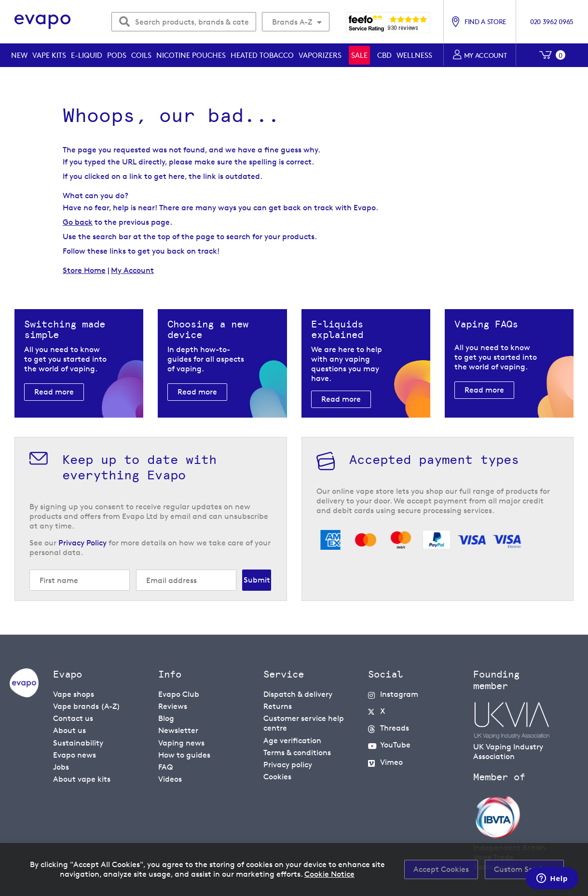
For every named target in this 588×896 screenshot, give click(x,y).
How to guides (184, 754)
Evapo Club (179, 694)
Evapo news (75, 754)
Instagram (399, 694)
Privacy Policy (82, 543)
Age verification (292, 740)
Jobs (61, 767)
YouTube (395, 745)
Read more (54, 392)
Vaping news (181, 742)
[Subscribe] (257, 580)
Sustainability (78, 742)
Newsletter (178, 730)
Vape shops (74, 694)
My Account (132, 270)
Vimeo (391, 762)
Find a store (485, 21)
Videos (170, 779)
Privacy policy (288, 764)
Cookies (277, 776)
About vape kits (82, 779)
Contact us (73, 718)
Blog (166, 718)
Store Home (84, 270)
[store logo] (43, 22)
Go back (78, 222)
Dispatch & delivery (298, 694)
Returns (278, 706)
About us (69, 730)
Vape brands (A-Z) (87, 706)
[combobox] (184, 22)
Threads (395, 728)
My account (485, 55)
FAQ (165, 767)
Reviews (173, 706)
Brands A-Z (292, 22)
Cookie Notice (329, 874)
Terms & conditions (297, 752)
